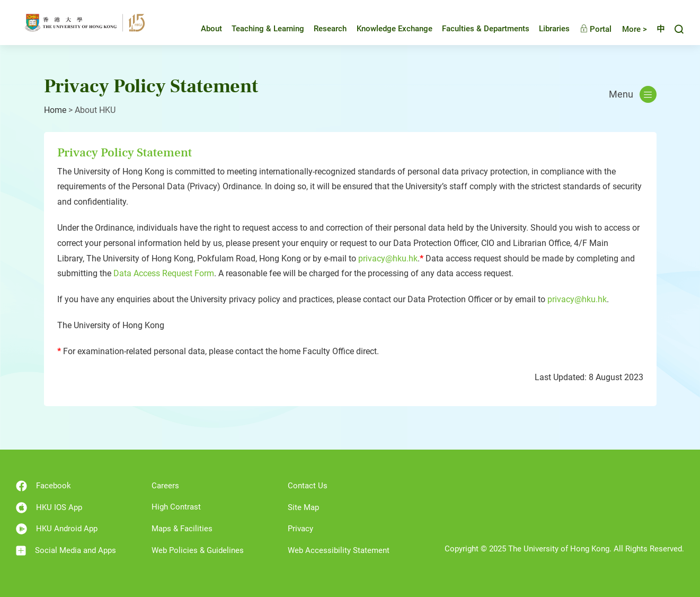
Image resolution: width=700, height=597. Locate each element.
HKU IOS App (49, 508)
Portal (588, 29)
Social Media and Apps (66, 551)
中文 (657, 29)
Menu (633, 94)
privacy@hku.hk (388, 258)
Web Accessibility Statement (339, 550)
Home (55, 110)
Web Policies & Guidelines (198, 550)
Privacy (300, 529)
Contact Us (308, 486)
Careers (165, 486)
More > (627, 29)
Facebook (43, 486)
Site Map (303, 507)
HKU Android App (57, 529)
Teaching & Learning (260, 29)
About (203, 29)
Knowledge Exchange (387, 29)
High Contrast (176, 507)
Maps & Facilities (182, 529)
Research (322, 29)
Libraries (546, 29)
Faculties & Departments (478, 29)
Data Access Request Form (164, 273)
